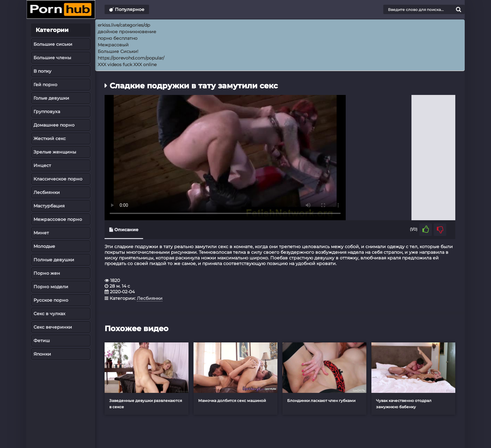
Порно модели (51, 287)
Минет (41, 233)
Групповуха (47, 112)
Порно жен (47, 273)
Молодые (44, 246)
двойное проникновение (127, 32)
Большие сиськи (53, 44)
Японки (42, 354)
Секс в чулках (49, 314)
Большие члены (52, 58)
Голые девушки (51, 98)
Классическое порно (58, 179)
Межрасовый (113, 45)
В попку (42, 71)
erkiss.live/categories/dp (124, 25)
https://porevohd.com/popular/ (131, 58)
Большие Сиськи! (118, 51)
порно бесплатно (118, 38)
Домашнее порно (54, 125)
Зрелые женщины (55, 152)
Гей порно (45, 85)
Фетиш (42, 341)
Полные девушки (54, 260)
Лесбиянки (47, 192)
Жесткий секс (50, 138)
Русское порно (51, 300)
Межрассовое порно (58, 219)
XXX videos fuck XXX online (127, 65)
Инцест (42, 165)
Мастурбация (49, 206)
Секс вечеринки (53, 327)
